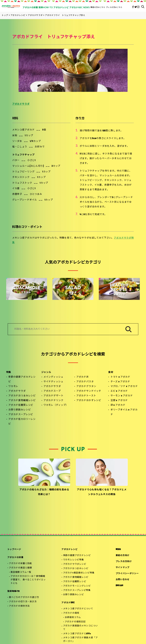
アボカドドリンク (53, 400)
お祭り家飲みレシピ (20, 410)
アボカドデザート (53, 396)
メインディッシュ (53, 377)
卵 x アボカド (118, 405)
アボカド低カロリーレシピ (22, 422)
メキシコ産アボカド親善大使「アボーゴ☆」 (80, 639)
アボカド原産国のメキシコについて (80, 628)
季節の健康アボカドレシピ (22, 379)
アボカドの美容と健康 (20, 568)
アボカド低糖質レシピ (21, 405)
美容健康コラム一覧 (21, 572)
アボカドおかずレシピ (89, 400)
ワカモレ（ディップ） (56, 405)
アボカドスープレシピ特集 (77, 590)
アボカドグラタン (86, 386)
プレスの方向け (124, 561)
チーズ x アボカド (120, 382)
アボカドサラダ (21, 104)
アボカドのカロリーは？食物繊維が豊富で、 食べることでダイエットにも (28, 580)
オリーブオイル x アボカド (124, 412)
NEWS (118, 549)
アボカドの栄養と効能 (20, 563)
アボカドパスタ (85, 382)
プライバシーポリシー (127, 574)
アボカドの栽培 (71, 613)
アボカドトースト (86, 396)
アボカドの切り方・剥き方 (23, 602)
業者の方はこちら (98, 7)
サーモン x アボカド (122, 396)
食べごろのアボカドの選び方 (24, 597)
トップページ (14, 549)
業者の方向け (123, 555)
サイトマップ (123, 568)
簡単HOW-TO (13, 591)
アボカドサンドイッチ (89, 391)
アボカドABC (68, 603)
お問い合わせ (123, 580)
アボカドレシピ (69, 549)
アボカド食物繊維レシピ (22, 400)
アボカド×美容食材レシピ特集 (79, 573)
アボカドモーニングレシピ (77, 586)
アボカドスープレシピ (21, 415)
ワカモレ (13, 386)
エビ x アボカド (119, 391)
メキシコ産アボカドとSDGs (77, 634)
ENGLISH (119, 586)
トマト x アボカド (120, 377)
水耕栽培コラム (73, 617)
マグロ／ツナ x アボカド (124, 386)
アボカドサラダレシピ (75, 564)
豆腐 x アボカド (119, 400)
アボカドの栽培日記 (75, 622)
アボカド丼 (83, 377)
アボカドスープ (52, 391)
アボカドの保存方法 (19, 606)
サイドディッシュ (53, 382)
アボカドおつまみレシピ (22, 396)
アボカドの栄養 (15, 557)
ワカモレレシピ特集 (74, 560)
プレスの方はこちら (114, 7)
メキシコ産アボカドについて (78, 609)
